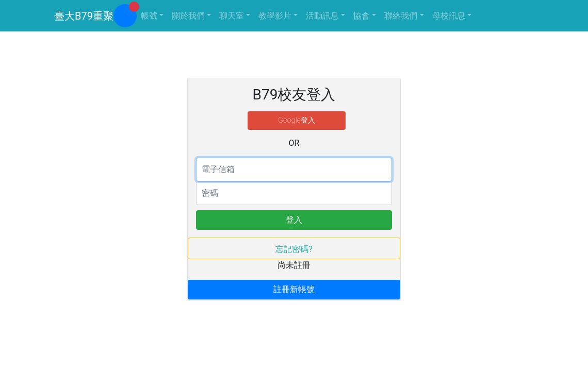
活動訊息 (322, 16)
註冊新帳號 (294, 289)
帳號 (149, 16)
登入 (294, 220)
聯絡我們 (401, 16)
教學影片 (275, 16)
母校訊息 (449, 16)
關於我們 (188, 16)
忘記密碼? (294, 249)
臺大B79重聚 (84, 16)
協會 (362, 16)
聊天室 (232, 16)
